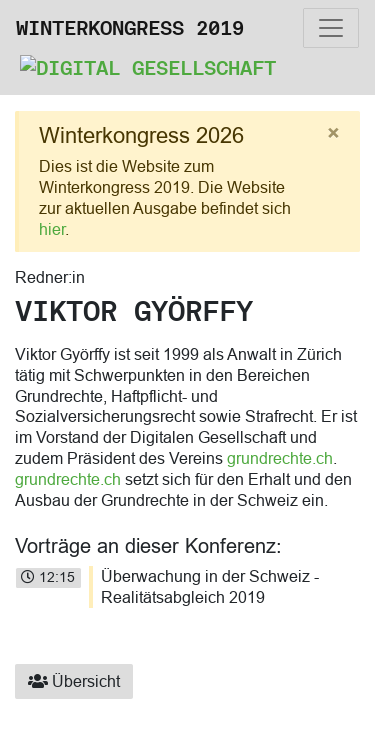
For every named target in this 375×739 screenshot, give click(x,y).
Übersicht (74, 681)
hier (52, 229)
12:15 (48, 577)
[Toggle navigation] (331, 28)
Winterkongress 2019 (130, 28)
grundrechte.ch (280, 458)
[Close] (333, 134)
